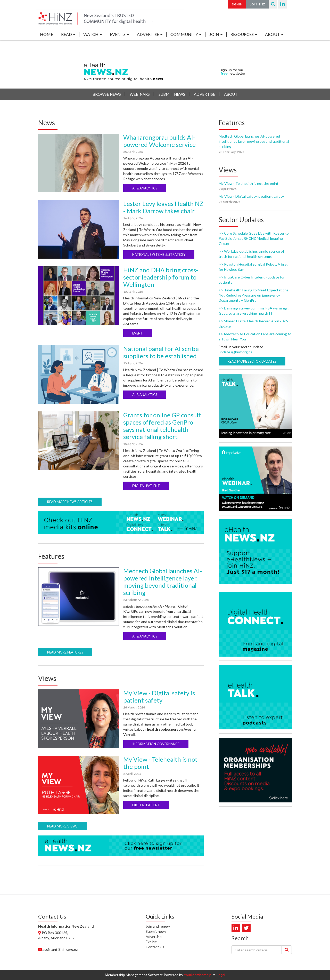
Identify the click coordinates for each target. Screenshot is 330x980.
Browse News (107, 94)
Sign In (237, 4)
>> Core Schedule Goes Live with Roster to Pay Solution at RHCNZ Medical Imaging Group (254, 238)
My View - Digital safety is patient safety (159, 696)
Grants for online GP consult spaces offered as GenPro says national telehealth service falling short (162, 426)
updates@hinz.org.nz (235, 352)
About (231, 94)
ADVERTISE (150, 34)
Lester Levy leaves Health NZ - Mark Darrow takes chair (163, 207)
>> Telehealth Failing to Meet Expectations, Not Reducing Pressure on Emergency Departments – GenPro (254, 295)
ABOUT (274, 34)
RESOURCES (244, 34)
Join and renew (158, 926)
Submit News (172, 94)
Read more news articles (70, 502)
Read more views (62, 826)
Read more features (65, 652)
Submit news (156, 931)
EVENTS (119, 34)
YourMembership (198, 975)
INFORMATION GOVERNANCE (156, 744)
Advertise (205, 94)
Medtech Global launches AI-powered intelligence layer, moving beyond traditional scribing (163, 582)
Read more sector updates (252, 361)
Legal (221, 975)
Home (47, 34)
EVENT (138, 333)
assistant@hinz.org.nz (60, 949)
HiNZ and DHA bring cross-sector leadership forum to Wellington (161, 277)
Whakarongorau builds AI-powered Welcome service (159, 141)
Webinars (140, 94)
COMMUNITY (186, 34)
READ (68, 34)
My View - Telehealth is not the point (160, 763)
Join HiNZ (257, 4)
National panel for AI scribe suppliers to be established (161, 352)
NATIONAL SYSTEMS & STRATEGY (159, 254)
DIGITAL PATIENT (146, 486)
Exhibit (151, 942)
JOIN (216, 34)
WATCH (93, 34)
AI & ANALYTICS (145, 188)
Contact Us (155, 947)
